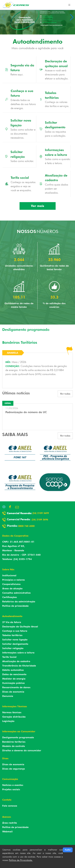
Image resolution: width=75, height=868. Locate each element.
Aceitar (68, 850)
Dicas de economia (13, 692)
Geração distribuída (14, 717)
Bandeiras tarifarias (14, 742)
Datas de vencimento (14, 674)
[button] (71, 17)
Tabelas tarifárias (12, 635)
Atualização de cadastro (16, 661)
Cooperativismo (11, 584)
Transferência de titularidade (19, 666)
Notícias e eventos (13, 785)
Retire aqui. (17, 74)
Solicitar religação (13, 648)
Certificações (10, 597)
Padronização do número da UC (26, 412)
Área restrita (10, 823)
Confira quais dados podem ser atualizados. (57, 189)
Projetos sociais (11, 789)
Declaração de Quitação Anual (20, 627)
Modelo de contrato (14, 746)
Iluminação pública (13, 683)
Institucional (9, 575)
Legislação (8, 721)
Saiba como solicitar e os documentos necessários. (23, 134)
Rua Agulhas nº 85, (14, 546)
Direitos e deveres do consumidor (22, 750)
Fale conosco (10, 806)
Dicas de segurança (14, 769)
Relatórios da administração (19, 602)
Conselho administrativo (16, 593)
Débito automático (13, 670)
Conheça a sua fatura (15, 631)
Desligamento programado (18, 737)
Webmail (7, 832)
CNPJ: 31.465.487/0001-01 (18, 542)
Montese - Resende (13, 550)
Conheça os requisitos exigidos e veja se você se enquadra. (23, 186)
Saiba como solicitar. (22, 161)
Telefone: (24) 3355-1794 (17, 559)
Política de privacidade (15, 606)
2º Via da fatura (12, 622)
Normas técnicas (12, 712)
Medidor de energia (14, 679)
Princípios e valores (14, 580)
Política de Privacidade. (21, 860)
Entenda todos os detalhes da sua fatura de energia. (23, 104)
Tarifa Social (9, 657)
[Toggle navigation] (69, 5)
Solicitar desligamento (15, 644)
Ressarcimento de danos (16, 687)
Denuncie (8, 696)
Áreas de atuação (12, 588)
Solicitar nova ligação (15, 640)
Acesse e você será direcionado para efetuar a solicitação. (57, 74)
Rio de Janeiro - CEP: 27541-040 (21, 555)
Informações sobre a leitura (18, 653)
